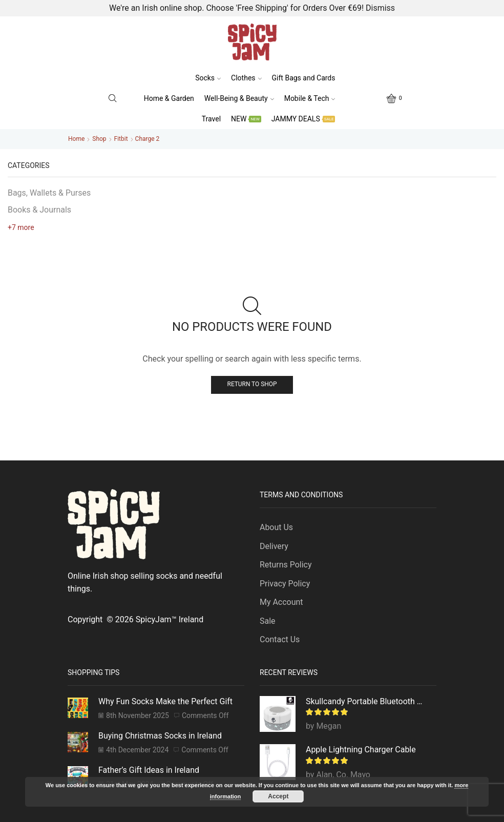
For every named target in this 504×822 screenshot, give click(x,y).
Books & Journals (39, 210)
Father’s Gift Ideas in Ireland (149, 770)
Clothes (246, 78)
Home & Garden (169, 98)
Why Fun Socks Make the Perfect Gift (165, 701)
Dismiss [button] (380, 8)
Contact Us (280, 639)
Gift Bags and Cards (304, 78)
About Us (276, 527)
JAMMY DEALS (303, 119)
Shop (99, 139)
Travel (211, 119)
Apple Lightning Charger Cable (361, 750)
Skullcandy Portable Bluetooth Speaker (365, 701)
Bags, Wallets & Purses (49, 193)
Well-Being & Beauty (239, 98)
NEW (246, 119)
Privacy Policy (285, 584)
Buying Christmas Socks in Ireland (160, 736)
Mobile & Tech (310, 98)
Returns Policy (286, 565)
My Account (281, 602)
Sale (268, 621)
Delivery (274, 546)
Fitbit (121, 139)
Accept (278, 796)
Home (76, 139)
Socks (208, 78)
